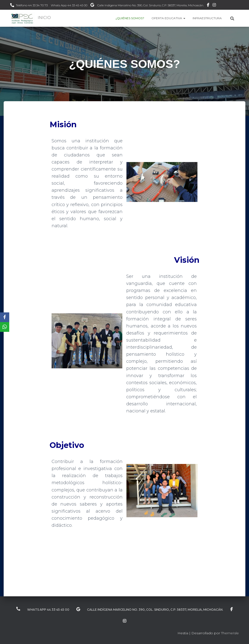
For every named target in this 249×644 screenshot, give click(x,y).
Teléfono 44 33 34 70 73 (32, 5)
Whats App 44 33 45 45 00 (69, 5)
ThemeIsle (230, 633)
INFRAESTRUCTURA (207, 18)
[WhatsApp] (5, 327)
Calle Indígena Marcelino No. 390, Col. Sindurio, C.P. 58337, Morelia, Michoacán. (151, 5)
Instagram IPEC (214, 6)
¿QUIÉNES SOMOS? (130, 18)
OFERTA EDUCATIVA (168, 18)
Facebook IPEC (208, 6)
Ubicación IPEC (92, 6)
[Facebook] (5, 317)
